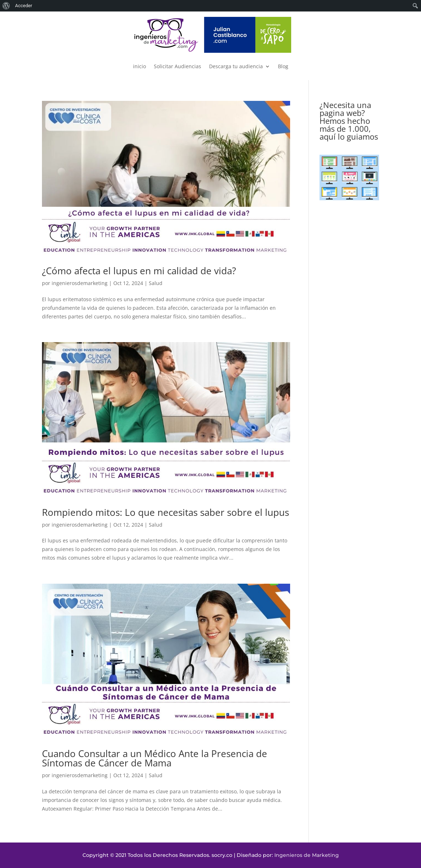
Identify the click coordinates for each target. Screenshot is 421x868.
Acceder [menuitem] (24, 6)
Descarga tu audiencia (236, 66)
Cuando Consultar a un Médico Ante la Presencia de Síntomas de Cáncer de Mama (155, 758)
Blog (283, 66)
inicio (139, 66)
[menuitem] (6, 6)
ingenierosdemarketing (80, 283)
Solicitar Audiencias (178, 66)
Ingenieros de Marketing (307, 855)
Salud (156, 283)
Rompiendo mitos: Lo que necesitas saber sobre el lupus (165, 512)
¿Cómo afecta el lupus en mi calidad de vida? (139, 271)
